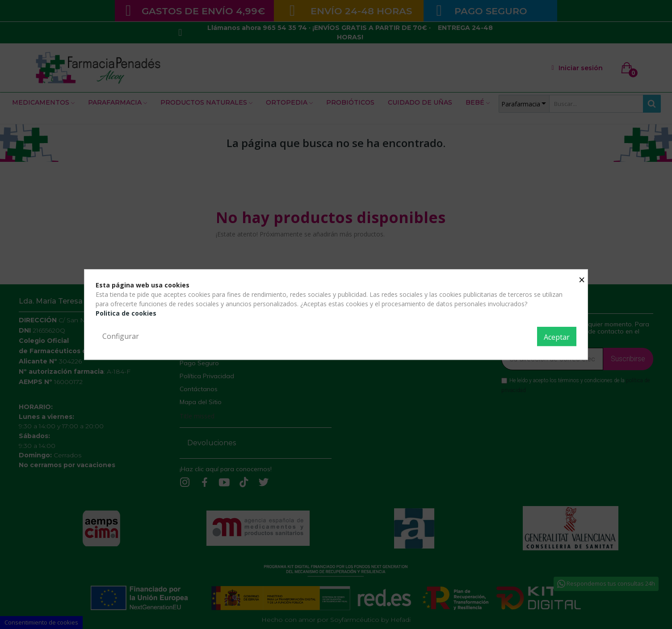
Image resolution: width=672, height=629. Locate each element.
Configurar (121, 336)
